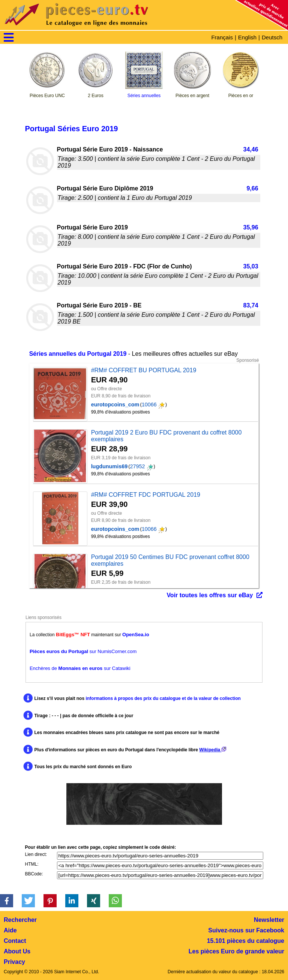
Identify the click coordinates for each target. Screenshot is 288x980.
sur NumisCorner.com (83, 651)
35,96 (251, 227)
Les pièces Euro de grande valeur (236, 951)
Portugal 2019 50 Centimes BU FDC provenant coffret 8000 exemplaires (170, 560)
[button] (7, 901)
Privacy (14, 962)
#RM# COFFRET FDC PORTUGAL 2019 (146, 495)
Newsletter (269, 920)
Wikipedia (212, 750)
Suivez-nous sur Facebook (246, 930)
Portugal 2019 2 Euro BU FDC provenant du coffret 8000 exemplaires (166, 436)
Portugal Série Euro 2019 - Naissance (110, 149)
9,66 (252, 188)
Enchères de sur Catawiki (80, 668)
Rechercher (20, 920)
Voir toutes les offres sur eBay (210, 595)
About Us (17, 951)
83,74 (251, 305)
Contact (15, 941)
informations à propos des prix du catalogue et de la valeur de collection (163, 698)
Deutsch (272, 37)
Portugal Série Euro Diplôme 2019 (105, 188)
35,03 (251, 266)
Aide (10, 930)
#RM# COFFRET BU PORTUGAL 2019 (144, 370)
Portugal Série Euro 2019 (92, 227)
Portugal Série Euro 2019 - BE (99, 305)
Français (222, 37)
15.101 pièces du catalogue (246, 941)
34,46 (251, 149)
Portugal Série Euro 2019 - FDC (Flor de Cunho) (124, 266)
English (247, 37)
